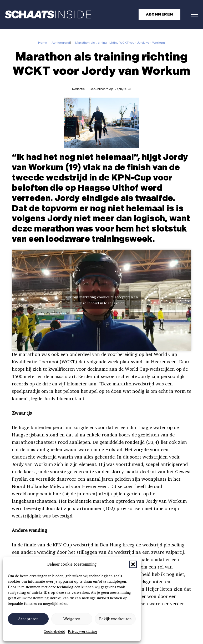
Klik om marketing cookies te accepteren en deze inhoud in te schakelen (101, 301)
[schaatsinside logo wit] (48, 14)
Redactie (78, 89)
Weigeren (72, 619)
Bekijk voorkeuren (115, 619)
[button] (133, 564)
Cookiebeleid (54, 631)
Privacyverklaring (83, 631)
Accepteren (28, 619)
